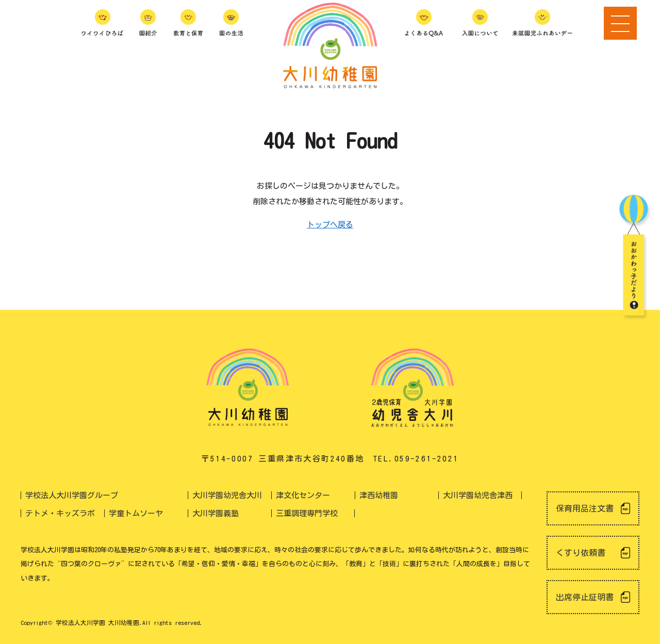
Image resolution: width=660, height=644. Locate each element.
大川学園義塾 (216, 513)
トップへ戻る (330, 225)
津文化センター (303, 495)
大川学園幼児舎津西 (478, 495)
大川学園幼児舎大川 (227, 495)
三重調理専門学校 (307, 513)
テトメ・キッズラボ (60, 513)
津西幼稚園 (379, 495)
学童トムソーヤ (136, 513)
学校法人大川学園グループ (72, 495)
